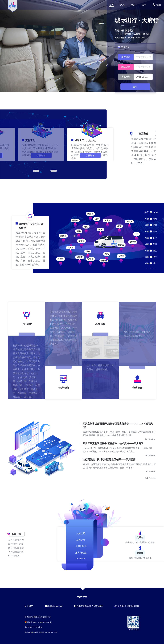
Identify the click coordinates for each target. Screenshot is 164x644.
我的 (156, 5)
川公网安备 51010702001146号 (38, 622)
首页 (111, 5)
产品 (122, 5)
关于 (144, 5)
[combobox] (135, 57)
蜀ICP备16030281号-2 (33, 627)
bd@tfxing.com (55, 606)
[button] (77, 89)
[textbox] (143, 57)
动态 (133, 5)
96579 (30, 606)
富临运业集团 (133, 606)
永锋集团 (122, 606)
